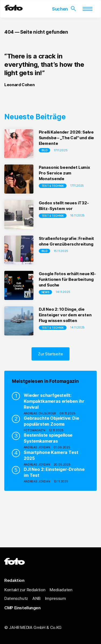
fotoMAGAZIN (34, 430)
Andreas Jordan (37, 447)
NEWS (46, 292)
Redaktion (14, 580)
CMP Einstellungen (22, 608)
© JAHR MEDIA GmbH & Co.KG (33, 627)
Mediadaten (61, 590)
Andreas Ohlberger (40, 413)
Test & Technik (53, 186)
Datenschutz (16, 598)
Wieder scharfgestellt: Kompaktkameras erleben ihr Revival (54, 401)
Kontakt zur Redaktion (25, 590)
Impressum (55, 598)
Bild (45, 150)
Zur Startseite (50, 354)
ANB (36, 598)
